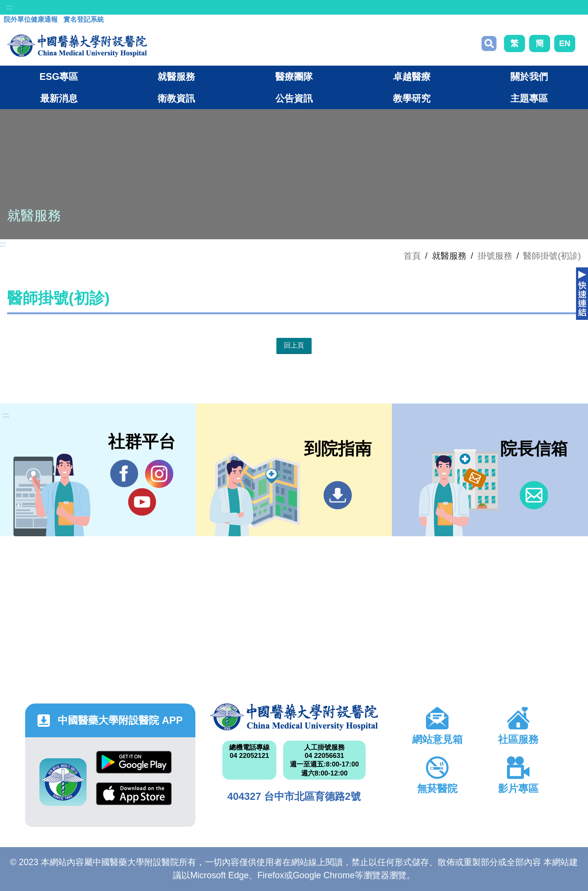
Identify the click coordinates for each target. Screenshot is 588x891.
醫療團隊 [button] (294, 76)
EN (565, 43)
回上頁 (294, 345)
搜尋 (489, 43)
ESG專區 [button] (59, 76)
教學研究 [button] (412, 98)
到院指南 (338, 495)
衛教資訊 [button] (176, 98)
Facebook (124, 474)
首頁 (412, 256)
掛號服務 (495, 256)
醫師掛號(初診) (552, 256)
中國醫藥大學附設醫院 (294, 717)
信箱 (534, 495)
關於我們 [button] (529, 76)
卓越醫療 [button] (412, 76)
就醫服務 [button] (176, 76)
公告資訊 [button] (294, 98)
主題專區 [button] (529, 98)
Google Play (134, 762)
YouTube (142, 502)
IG (159, 474)
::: (10, 7)
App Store (134, 794)
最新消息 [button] (59, 98)
